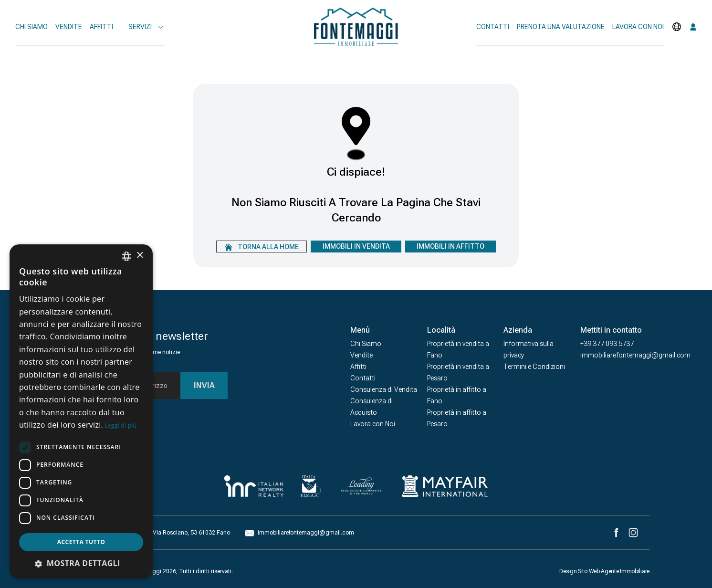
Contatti (493, 27)
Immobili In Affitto (450, 246)
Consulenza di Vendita (384, 389)
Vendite (69, 27)
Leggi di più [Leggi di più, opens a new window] (121, 425)
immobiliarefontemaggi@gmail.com (635, 355)
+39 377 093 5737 (607, 344)
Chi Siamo (31, 27)
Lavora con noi (638, 27)
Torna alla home (262, 247)
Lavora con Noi (373, 424)
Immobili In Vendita (356, 246)
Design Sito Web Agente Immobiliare (604, 571)
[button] (81, 563)
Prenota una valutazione (561, 27)
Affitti (101, 27)
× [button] (140, 256)
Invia (204, 385)
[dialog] (81, 411)
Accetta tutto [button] (81, 542)
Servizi (147, 27)
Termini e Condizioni (534, 367)
